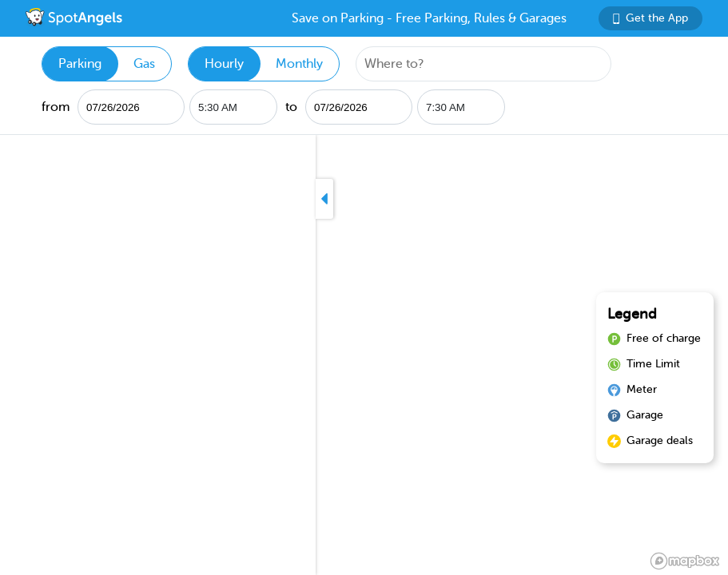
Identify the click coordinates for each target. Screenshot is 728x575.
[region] (364, 355)
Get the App (650, 18)
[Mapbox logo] (685, 561)
